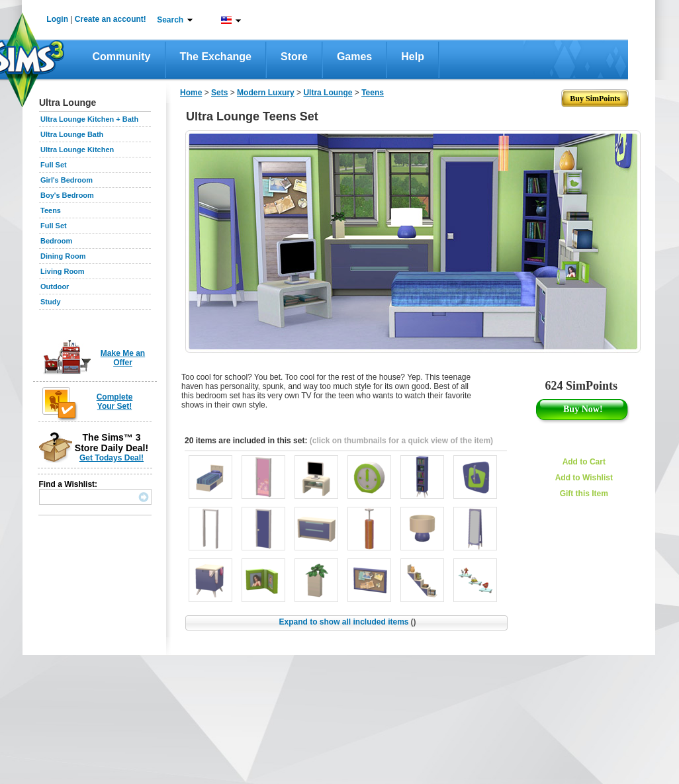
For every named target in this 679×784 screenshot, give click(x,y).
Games (354, 57)
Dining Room (63, 256)
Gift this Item (584, 494)
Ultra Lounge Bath (72, 134)
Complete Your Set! (115, 402)
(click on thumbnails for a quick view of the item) (401, 441)
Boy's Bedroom (67, 195)
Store (294, 57)
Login (57, 19)
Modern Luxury (266, 93)
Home (191, 93)
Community (122, 57)
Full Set (54, 165)
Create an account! (111, 19)
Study (51, 302)
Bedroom (56, 241)
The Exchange (216, 57)
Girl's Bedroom (67, 180)
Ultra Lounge (328, 93)
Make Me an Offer (123, 358)
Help (413, 57)
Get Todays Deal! (112, 458)
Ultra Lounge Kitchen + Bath (89, 119)
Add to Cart (584, 462)
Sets (219, 93)
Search (170, 20)
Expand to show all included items (347, 622)
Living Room (63, 271)
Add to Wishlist (584, 478)
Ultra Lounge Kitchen (77, 150)
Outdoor (55, 286)
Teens (51, 210)
